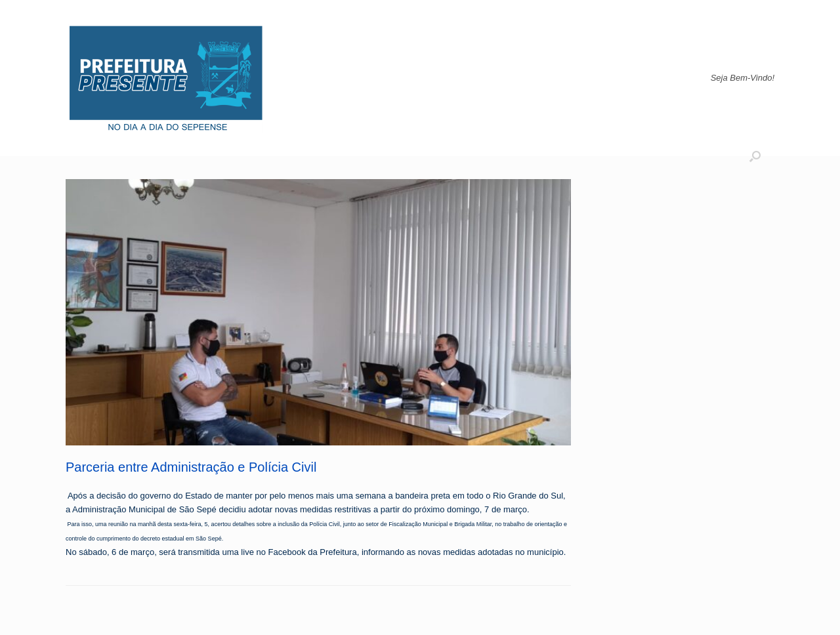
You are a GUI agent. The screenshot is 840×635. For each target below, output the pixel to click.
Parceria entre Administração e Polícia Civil (191, 467)
